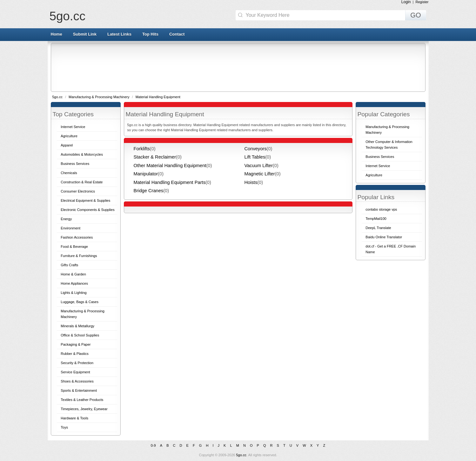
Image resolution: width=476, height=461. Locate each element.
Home (57, 34)
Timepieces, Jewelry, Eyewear (84, 409)
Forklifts (142, 149)
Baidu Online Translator (384, 237)
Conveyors (256, 149)
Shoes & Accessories (77, 381)
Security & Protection (77, 363)
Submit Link (85, 34)
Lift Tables (255, 157)
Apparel (67, 145)
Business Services (75, 164)
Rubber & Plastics (74, 354)
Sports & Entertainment (79, 390)
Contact (177, 34)
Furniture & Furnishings (79, 256)
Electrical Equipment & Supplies (85, 200)
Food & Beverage (74, 247)
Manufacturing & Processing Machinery (99, 97)
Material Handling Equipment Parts (170, 182)
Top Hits (150, 34)
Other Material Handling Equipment (170, 166)
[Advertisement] (238, 67)
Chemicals (69, 173)
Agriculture (69, 136)
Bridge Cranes (149, 191)
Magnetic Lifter (260, 174)
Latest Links (119, 34)
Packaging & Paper (76, 344)
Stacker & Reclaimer (155, 157)
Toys (64, 427)
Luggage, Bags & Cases (80, 302)
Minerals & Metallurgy (77, 326)
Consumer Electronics (78, 191)
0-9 (153, 445)
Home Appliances (74, 283)
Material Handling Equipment (158, 97)
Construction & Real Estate (82, 182)
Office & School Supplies (80, 335)
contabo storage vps (381, 209)
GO (416, 15)
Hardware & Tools (74, 418)
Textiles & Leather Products (82, 400)
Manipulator (146, 174)
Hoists (251, 182)
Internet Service (73, 127)
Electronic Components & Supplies (87, 210)
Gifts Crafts (69, 265)
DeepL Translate (378, 228)
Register (422, 2)
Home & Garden (73, 274)
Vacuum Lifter (259, 166)
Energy (66, 219)
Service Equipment (75, 372)
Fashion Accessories (77, 237)
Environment (70, 228)
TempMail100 (376, 219)
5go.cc (67, 16)
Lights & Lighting (74, 293)
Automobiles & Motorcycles (82, 154)
